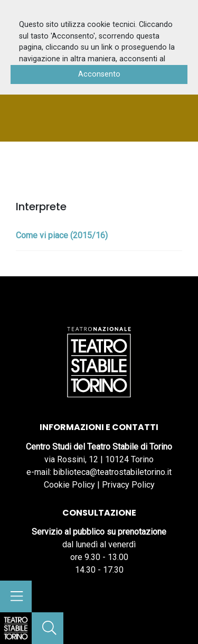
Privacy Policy (128, 485)
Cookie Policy (69, 485)
